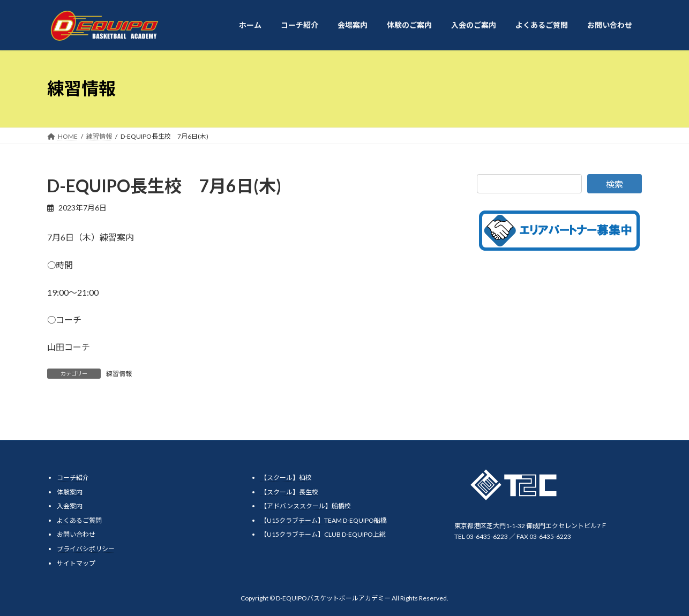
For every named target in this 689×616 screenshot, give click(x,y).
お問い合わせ (76, 534)
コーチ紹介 (73, 478)
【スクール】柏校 (286, 478)
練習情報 (119, 374)
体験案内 (70, 491)
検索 (615, 184)
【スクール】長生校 (289, 491)
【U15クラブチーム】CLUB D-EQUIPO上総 (323, 534)
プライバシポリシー (86, 548)
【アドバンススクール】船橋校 (306, 506)
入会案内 (70, 506)
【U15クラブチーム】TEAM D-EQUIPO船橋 (324, 520)
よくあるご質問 (79, 520)
